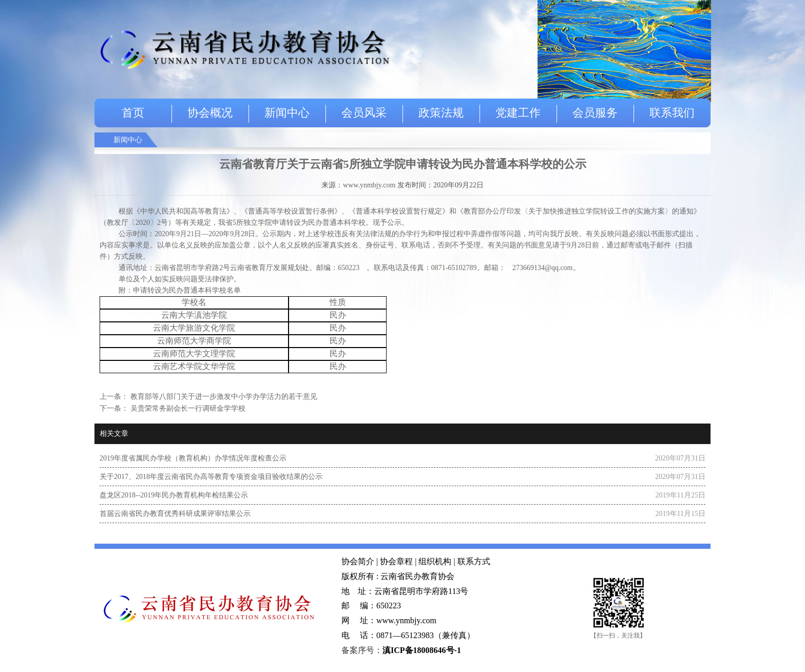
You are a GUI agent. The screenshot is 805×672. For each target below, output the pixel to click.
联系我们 (672, 113)
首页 (133, 113)
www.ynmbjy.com (369, 185)
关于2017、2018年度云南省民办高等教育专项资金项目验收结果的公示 (211, 477)
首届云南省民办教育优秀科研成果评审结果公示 (175, 514)
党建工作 (518, 113)
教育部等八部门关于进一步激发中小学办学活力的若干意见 (223, 397)
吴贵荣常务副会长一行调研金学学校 (187, 408)
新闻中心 (287, 113)
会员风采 (364, 113)
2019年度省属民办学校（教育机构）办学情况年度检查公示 (193, 458)
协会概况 (210, 113)
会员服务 (595, 113)
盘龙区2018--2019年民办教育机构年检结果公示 (174, 495)
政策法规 (441, 113)
